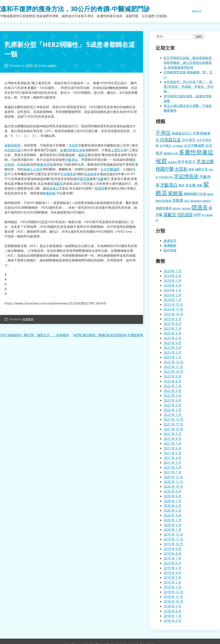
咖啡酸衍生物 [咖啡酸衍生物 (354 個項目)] (171, 153)
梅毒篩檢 (49, 193)
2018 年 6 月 (172, 621)
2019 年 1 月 (172, 587)
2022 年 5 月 (172, 396)
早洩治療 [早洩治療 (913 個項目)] (205, 161)
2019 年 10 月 (173, 544)
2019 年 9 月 (172, 549)
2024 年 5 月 (172, 281)
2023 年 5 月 (172, 338)
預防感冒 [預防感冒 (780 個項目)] (185, 214)
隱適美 (100, 188)
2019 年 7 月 (172, 558)
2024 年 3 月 (172, 290)
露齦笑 (58, 184)
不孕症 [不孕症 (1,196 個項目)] (163, 133)
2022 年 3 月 (172, 405)
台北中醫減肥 (110, 169)
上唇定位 (118, 150)
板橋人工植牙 (33, 169)
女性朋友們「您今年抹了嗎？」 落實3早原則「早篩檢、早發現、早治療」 (188, 87)
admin (52, 66)
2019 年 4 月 (172, 573)
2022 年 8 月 (172, 381)
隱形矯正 (52, 188)
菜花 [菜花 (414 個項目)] (187, 201)
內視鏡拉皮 (12, 150)
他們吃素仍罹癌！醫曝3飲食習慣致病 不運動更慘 (108, 335)
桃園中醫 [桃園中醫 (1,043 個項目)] (165, 169)
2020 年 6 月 (172, 506)
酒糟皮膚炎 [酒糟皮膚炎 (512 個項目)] (164, 208)
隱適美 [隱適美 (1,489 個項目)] (200, 207)
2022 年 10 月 (173, 372)
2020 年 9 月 (172, 491)
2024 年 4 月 (172, 285)
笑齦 (100, 179)
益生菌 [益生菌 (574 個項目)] (190, 185)
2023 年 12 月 (173, 305)
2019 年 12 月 (173, 534)
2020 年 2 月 (172, 525)
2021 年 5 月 (172, 453)
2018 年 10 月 (173, 601)
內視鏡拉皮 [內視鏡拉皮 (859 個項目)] (170, 139)
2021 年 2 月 (172, 467)
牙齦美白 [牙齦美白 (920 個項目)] (169, 185)
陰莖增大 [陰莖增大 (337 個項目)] (177, 208)
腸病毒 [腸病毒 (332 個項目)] (210, 194)
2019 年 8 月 (172, 554)
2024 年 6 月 (172, 276)
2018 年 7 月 (172, 616)
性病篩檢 (24, 164)
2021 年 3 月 (172, 463)
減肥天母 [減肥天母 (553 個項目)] (201, 169)
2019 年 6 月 (172, 563)
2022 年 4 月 (172, 400)
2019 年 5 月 (172, 568)
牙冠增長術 (68, 174)
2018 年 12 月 (173, 592)
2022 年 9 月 (172, 376)
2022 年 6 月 (172, 391)
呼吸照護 (83, 179)
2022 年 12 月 (173, 362)
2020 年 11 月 (173, 482)
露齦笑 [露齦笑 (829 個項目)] (170, 214)
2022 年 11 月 (173, 367)
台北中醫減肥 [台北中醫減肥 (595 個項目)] (194, 145)
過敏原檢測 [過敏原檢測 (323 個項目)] (196, 201)
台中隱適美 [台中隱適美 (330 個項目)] (178, 146)
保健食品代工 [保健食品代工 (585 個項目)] (182, 133)
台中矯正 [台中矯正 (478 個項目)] (165, 145)
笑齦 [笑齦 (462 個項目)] (199, 185)
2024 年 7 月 (172, 271)
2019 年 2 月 (172, 582)
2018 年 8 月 (172, 611)
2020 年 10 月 (173, 487)
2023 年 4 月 (172, 343)
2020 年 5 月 (172, 510)
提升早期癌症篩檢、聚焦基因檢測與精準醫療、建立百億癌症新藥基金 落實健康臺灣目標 (188, 63)
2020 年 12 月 (173, 477)
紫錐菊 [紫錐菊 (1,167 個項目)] (175, 193)
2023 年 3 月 (172, 348)
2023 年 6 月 (172, 333)
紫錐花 (83, 155)
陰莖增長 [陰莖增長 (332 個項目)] (186, 208)
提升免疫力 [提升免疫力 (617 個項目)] (187, 162)
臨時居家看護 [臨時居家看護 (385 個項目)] (163, 201)
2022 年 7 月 (172, 386)
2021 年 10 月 (173, 429)
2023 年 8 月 (172, 324)
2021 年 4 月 (172, 458)
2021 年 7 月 (172, 443)
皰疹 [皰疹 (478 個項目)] (182, 185)
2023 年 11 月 (173, 309)
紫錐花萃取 (45, 164)
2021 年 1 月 (172, 472)
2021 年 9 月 (172, 434)
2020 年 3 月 (172, 520)
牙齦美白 (72, 160)
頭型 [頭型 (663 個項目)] (197, 214)
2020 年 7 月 (172, 501)
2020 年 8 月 (172, 496)
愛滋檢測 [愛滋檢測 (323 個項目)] (172, 162)
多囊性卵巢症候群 (73, 150)
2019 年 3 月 (172, 578)
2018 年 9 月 (172, 606)
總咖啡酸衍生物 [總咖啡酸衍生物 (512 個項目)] (195, 194)
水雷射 (73, 145)
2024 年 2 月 (172, 295)
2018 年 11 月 (173, 597)
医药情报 (170, 250)
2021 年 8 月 (172, 439)
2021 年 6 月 (172, 448)
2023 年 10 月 (173, 314)
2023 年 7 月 (172, 328)
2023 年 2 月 (172, 352)
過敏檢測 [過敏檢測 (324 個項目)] (206, 201)
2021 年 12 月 (173, 419)
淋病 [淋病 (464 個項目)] (191, 169)
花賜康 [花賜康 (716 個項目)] (178, 200)
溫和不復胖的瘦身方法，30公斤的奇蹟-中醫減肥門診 (75, 9)
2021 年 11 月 (173, 424)
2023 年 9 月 (172, 319)
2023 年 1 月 (172, 357)
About (197, 11)
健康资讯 (170, 241)
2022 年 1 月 (172, 415)
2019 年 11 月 (173, 539)
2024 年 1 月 (172, 300)
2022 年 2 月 (172, 410)
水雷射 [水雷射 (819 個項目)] (181, 169)
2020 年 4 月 (172, 515)
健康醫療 (28, 319)
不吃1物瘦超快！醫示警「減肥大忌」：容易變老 (34, 335)
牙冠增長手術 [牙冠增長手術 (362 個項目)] (166, 177)
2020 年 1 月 (172, 530)
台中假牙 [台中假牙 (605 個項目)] (189, 140)
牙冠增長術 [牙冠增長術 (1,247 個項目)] (186, 176)
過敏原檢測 (12, 145)
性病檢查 (90, 174)
